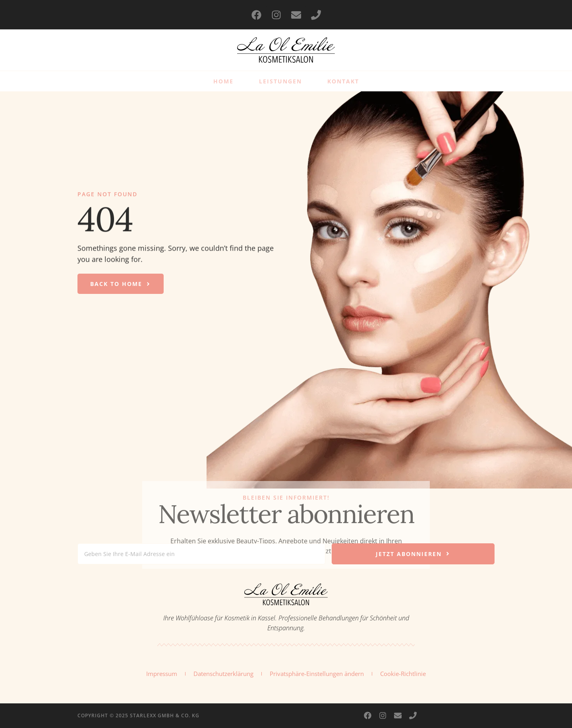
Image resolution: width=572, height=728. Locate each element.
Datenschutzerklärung (223, 674)
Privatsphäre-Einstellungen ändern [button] (317, 674)
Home (223, 81)
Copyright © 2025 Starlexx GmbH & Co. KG (138, 715)
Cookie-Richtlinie (403, 674)
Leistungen (280, 81)
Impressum (162, 674)
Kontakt (343, 81)
